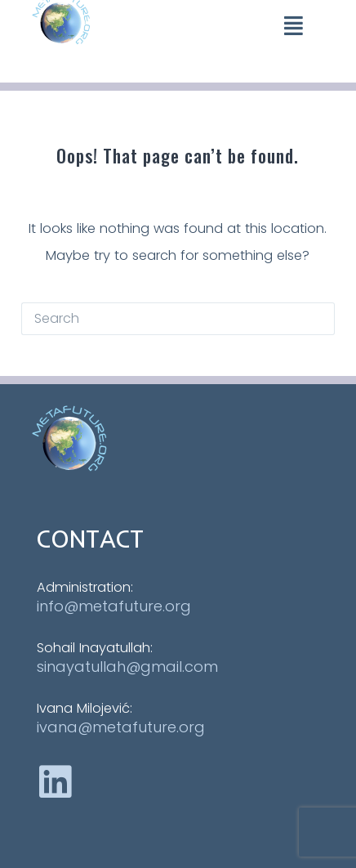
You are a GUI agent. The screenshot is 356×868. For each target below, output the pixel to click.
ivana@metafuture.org (121, 727)
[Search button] (318, 319)
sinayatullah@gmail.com (127, 667)
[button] (294, 25)
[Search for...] (162, 319)
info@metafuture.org (114, 606)
